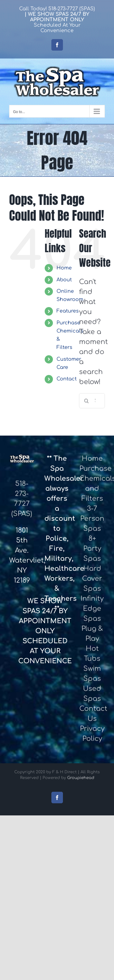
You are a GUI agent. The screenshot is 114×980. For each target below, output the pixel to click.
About (64, 280)
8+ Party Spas (92, 549)
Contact (67, 379)
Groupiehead (81, 778)
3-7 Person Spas (92, 519)
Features (68, 311)
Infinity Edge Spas (92, 609)
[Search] (87, 401)
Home (64, 268)
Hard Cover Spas (92, 579)
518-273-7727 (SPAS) (72, 9)
